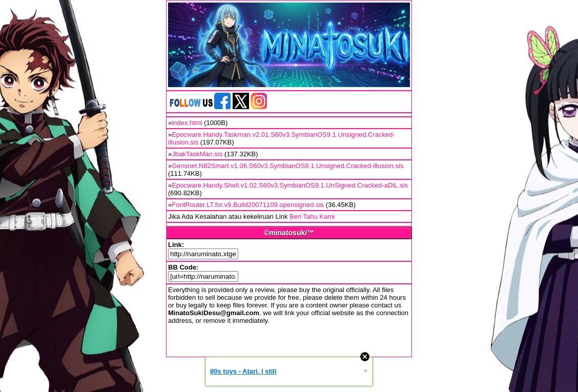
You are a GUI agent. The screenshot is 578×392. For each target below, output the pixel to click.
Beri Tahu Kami (312, 216)
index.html (187, 123)
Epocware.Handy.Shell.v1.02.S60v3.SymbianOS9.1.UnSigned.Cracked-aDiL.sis (290, 185)
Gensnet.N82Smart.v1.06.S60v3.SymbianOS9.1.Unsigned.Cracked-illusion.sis (287, 166)
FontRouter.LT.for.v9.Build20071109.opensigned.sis (248, 205)
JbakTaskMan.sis (197, 154)
